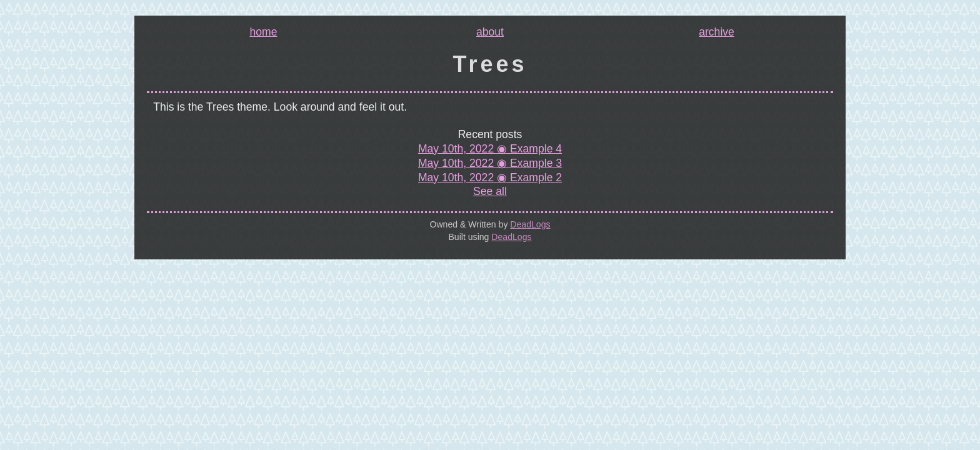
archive (717, 32)
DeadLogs (530, 224)
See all (490, 191)
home (263, 32)
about (490, 32)
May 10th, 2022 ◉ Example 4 (490, 149)
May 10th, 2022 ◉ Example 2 (490, 177)
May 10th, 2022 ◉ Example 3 (490, 163)
